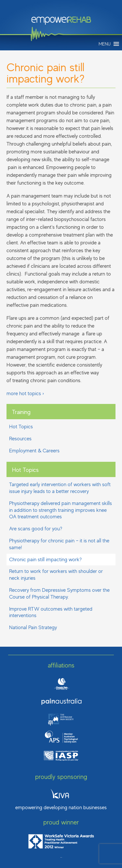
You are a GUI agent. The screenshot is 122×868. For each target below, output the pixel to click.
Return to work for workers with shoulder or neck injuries (56, 575)
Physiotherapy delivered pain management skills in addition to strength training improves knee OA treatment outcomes (61, 510)
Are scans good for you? (36, 529)
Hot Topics (21, 427)
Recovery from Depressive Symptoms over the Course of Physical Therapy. (59, 594)
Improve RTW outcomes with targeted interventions (51, 612)
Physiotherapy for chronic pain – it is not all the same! (59, 544)
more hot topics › (25, 394)
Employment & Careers (34, 451)
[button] (105, 44)
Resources (20, 439)
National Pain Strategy (33, 628)
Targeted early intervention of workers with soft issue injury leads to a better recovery (60, 488)
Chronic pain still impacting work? (45, 560)
